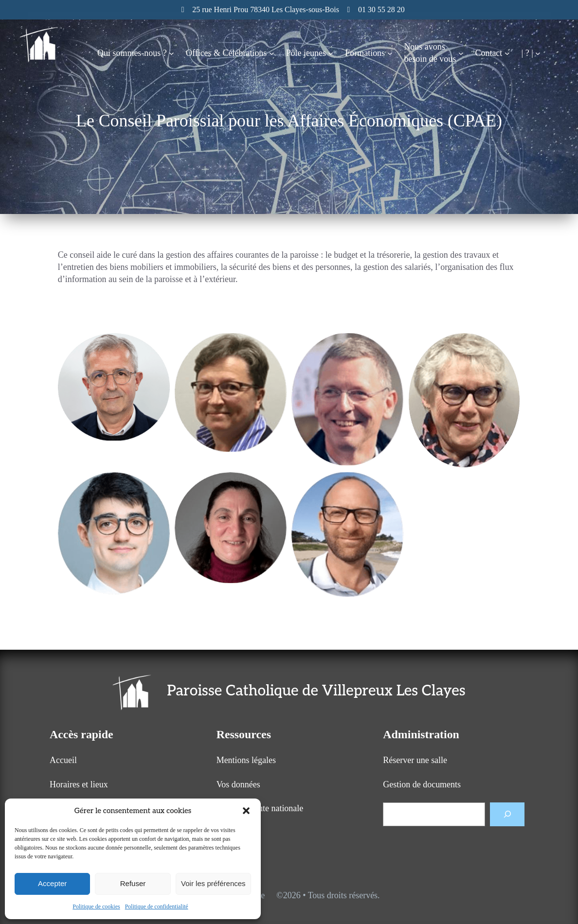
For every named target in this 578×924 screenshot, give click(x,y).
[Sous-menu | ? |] (538, 53)
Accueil (63, 760)
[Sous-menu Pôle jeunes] (331, 53)
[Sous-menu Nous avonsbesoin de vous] (461, 53)
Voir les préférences (213, 883)
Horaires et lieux (79, 784)
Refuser (133, 883)
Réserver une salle (415, 760)
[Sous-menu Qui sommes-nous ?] (172, 53)
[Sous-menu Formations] (390, 53)
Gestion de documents (422, 784)
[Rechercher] (507, 814)
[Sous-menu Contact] (507, 53)
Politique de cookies (96, 906)
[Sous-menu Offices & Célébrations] (272, 53)
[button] (246, 811)
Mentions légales (246, 760)
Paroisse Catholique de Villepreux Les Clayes (316, 691)
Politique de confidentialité (157, 906)
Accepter (52, 883)
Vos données (238, 784)
